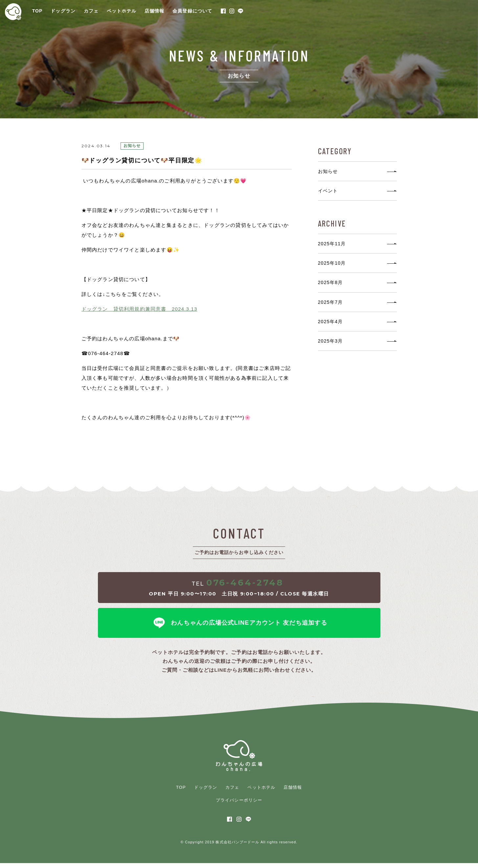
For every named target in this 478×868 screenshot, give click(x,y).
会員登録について (192, 11)
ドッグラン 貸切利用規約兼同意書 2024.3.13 (139, 309)
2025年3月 (330, 341)
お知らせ (328, 171)
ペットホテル (122, 11)
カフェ (91, 11)
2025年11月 (332, 244)
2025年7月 (330, 302)
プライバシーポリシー (239, 805)
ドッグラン (63, 11)
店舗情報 (154, 11)
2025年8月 (330, 282)
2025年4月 (330, 322)
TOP (37, 11)
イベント (328, 191)
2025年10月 (332, 263)
